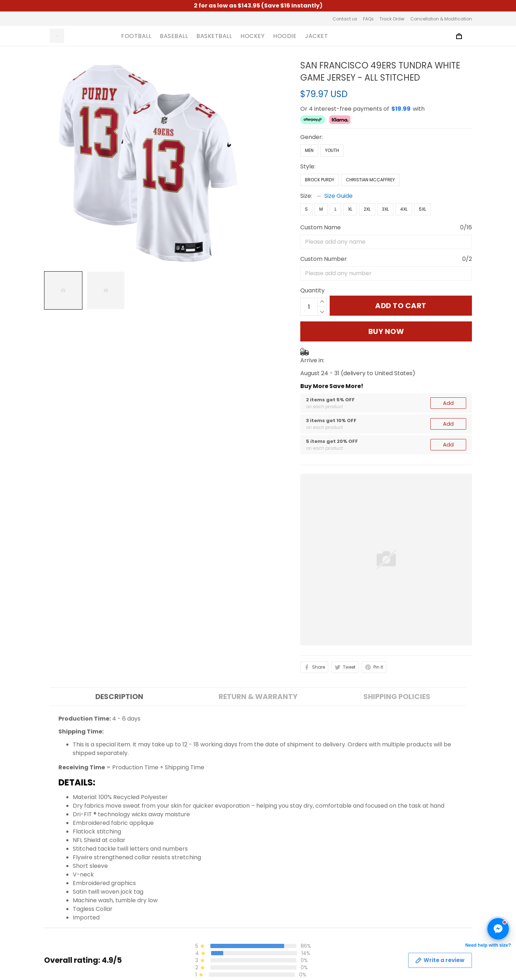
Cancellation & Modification (441, 19)
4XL (404, 209)
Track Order (392, 19)
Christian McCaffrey (370, 180)
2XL (367, 209)
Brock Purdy (320, 180)
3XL (385, 209)
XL (350, 209)
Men (309, 150)
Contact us (345, 19)
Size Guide (338, 196)
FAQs (368, 19)
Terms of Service (178, 964)
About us (166, 952)
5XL (422, 209)
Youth (332, 150)
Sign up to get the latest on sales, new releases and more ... (420, 956)
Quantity (312, 290)
